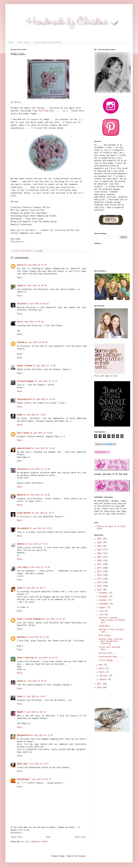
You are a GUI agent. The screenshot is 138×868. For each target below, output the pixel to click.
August (103, 607)
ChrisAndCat (23, 528)
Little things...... (109, 660)
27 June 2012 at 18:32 (34, 696)
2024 (100, 546)
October (104, 600)
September (105, 604)
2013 (100, 586)
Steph (20, 415)
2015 (100, 579)
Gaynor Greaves (25, 366)
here (67, 181)
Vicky (20, 696)
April (102, 668)
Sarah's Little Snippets (29, 619)
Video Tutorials (23, 42)
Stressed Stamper (26, 381)
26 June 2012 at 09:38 (32, 322)
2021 (100, 557)
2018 (100, 568)
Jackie (20, 285)
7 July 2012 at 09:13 (40, 779)
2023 (100, 550)
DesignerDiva (23, 735)
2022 (100, 553)
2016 (100, 575)
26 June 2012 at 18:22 (41, 528)
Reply (20, 277)
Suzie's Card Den (26, 658)
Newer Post (17, 837)
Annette (21, 544)
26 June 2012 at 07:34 (35, 265)
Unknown (21, 342)
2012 (100, 590)
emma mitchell (24, 448)
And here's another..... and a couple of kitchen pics (112, 620)
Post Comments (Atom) (37, 841)
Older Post (80, 837)
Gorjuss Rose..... (108, 653)
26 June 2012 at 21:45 (54, 619)
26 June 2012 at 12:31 (46, 381)
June (102, 614)
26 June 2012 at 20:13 (34, 588)
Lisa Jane (22, 567)
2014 (100, 582)
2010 (100, 687)
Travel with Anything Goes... (110, 648)
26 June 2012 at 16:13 (43, 513)
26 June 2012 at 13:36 (44, 399)
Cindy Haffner (24, 513)
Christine (22, 469)
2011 (100, 684)
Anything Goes (46, 111)
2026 (100, 539)
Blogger (82, 856)
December (104, 593)
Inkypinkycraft (24, 399)
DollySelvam (23, 779)
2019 (100, 564)
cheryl (20, 265)
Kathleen (21, 637)
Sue (19, 322)
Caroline (21, 304)
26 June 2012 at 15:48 (39, 469)
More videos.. (106, 635)
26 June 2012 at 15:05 (41, 433)
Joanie (20, 681)
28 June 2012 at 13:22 (42, 735)
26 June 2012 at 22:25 (46, 658)
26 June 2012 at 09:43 (36, 342)
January (103, 679)
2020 (100, 560)
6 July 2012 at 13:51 (38, 764)
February (104, 676)
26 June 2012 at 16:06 (39, 495)
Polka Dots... (106, 626)
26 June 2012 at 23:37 (35, 681)
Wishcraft (22, 495)
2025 (100, 542)
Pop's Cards (23, 433)
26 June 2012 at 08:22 (37, 304)
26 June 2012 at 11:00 (44, 366)
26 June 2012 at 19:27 (36, 544)
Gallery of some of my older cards (111, 527)
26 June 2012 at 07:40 (35, 285)
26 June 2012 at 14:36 (34, 415)
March (102, 672)
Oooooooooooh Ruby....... (112, 657)
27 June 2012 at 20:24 (34, 712)
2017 (100, 571)
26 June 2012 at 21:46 (37, 637)
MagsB (20, 712)
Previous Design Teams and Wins (48, 42)
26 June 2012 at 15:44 (43, 448)
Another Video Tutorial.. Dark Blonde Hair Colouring (112, 641)
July (102, 611)
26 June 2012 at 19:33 (39, 567)
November (104, 596)
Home (11, 42)
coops (20, 588)
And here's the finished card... (111, 631)
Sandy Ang (22, 764)
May (101, 665)
